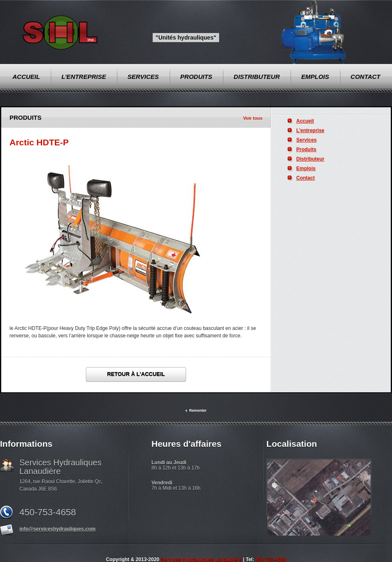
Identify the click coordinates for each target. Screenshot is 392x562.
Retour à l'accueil (136, 374)
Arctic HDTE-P (39, 142)
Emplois (306, 168)
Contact (306, 178)
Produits (306, 149)
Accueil (305, 121)
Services (306, 140)
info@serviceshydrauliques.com (57, 529)
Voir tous (253, 118)
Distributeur (310, 159)
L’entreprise (310, 130)
